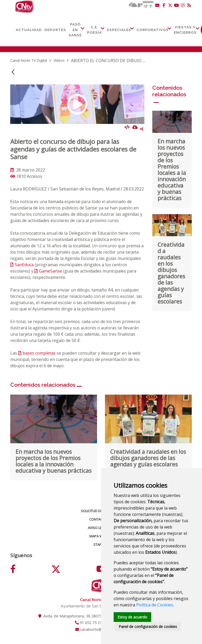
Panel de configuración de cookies (148, 627)
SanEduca (24, 265)
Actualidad (29, 30)
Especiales (119, 30)
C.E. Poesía (94, 30)
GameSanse (50, 271)
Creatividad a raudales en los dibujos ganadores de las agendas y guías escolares (171, 273)
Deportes (55, 30)
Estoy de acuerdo (133, 617)
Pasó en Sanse (75, 30)
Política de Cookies (155, 605)
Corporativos (153, 30)
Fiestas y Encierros (185, 30)
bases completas (39, 353)
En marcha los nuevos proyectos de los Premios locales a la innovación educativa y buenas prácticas (172, 170)
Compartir (142, 129)
